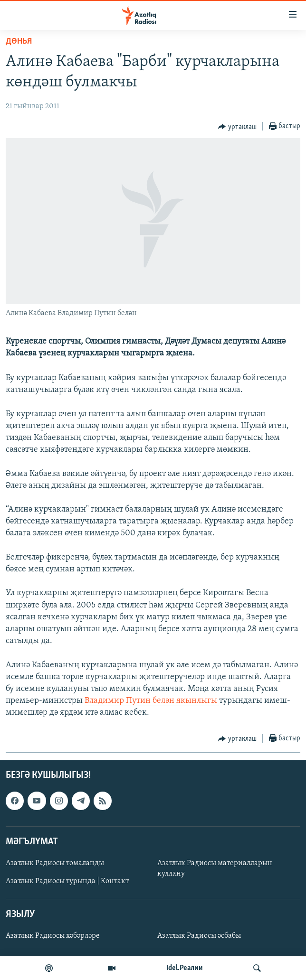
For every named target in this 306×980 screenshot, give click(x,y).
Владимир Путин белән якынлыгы (152, 701)
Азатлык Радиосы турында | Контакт (67, 881)
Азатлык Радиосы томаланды (55, 863)
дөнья (19, 42)
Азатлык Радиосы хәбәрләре (53, 936)
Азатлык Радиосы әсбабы (199, 936)
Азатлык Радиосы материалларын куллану (215, 868)
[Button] (237, 127)
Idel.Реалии (185, 968)
